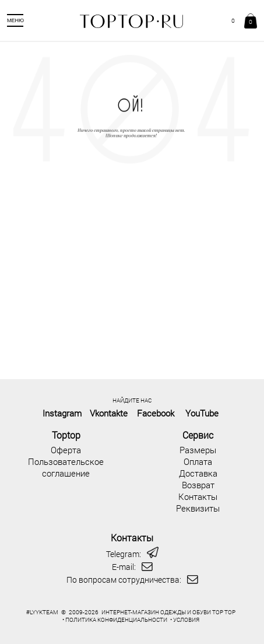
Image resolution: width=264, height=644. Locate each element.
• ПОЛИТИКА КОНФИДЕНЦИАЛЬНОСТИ (115, 620)
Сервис (198, 435)
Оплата (198, 461)
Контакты (198, 496)
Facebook (156, 413)
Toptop (66, 435)
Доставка (198, 473)
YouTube (202, 413)
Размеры (198, 450)
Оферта (66, 450)
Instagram (62, 413)
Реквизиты (198, 508)
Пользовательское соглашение (66, 467)
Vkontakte (109, 413)
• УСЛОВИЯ (185, 620)
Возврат (198, 485)
